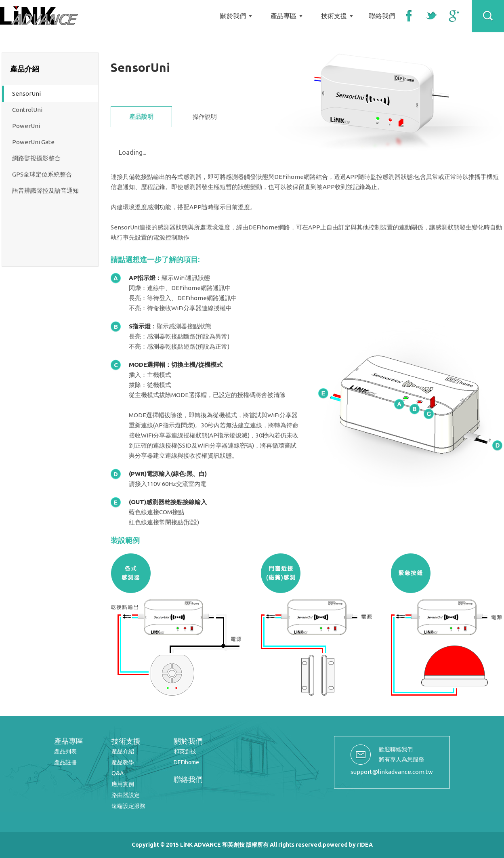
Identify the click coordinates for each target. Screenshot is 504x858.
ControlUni (27, 110)
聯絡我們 (382, 16)
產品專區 (283, 16)
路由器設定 (126, 795)
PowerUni (26, 126)
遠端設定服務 (128, 806)
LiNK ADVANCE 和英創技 (39, 15)
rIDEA (365, 845)
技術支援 (334, 16)
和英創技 (185, 751)
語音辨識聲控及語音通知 (45, 190)
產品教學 (123, 762)
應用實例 (123, 784)
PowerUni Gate (33, 142)
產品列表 (65, 751)
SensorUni (26, 94)
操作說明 (205, 117)
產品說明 (141, 117)
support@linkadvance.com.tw (392, 772)
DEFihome (186, 762)
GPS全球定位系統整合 (42, 174)
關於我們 (233, 16)
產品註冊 (65, 762)
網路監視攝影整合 (36, 158)
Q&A (118, 773)
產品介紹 (123, 751)
